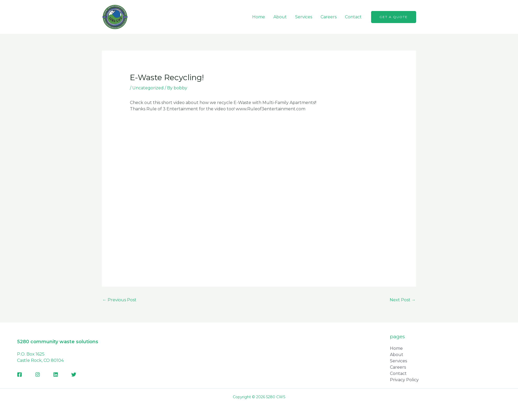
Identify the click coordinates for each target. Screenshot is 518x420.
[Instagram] (38, 375)
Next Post (403, 300)
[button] (394, 17)
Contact (353, 17)
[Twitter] (74, 375)
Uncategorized (148, 88)
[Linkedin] (56, 375)
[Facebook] (20, 375)
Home (259, 17)
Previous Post (119, 300)
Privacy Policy (404, 380)
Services (304, 17)
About (280, 17)
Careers (329, 17)
